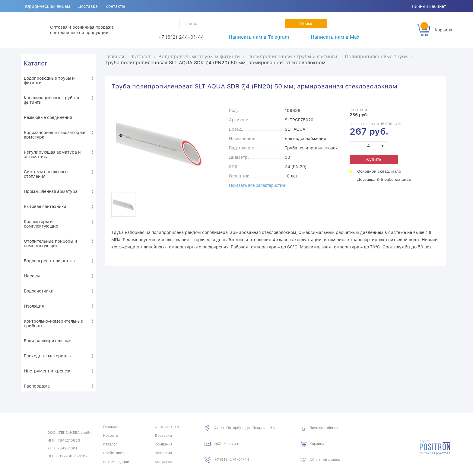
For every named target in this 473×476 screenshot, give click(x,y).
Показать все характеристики (258, 185)
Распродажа (37, 386)
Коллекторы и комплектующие (41, 224)
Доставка (88, 6)
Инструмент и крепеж (47, 371)
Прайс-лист (113, 453)
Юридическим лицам (48, 6)
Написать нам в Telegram (259, 37)
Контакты (115, 6)
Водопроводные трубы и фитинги (49, 80)
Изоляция (34, 306)
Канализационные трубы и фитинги (52, 100)
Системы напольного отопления (46, 174)
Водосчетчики (39, 291)
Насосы (32, 276)
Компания (163, 444)
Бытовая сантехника (45, 206)
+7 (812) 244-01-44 (181, 37)
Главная (110, 427)
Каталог (36, 63)
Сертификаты (167, 427)
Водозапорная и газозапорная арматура (55, 135)
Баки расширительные (48, 341)
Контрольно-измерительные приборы (53, 323)
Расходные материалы (48, 356)
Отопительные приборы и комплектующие (51, 243)
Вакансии (163, 453)
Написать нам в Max (335, 37)
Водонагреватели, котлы (50, 261)
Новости (110, 436)
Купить (374, 159)
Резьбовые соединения (48, 117)
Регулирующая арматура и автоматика (52, 154)
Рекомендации (116, 462)
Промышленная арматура (51, 191)
